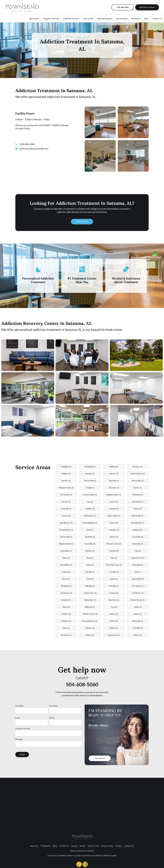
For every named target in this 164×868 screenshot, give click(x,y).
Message (19, 739)
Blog (146, 18)
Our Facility (88, 18)
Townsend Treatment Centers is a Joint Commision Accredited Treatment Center (82, 855)
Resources (136, 18)
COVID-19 (64, 846)
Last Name (53, 706)
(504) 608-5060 (82, 222)
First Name (20, 706)
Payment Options (105, 18)
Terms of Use (93, 846)
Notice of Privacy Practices (82, 851)
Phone (52, 718)
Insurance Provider (23, 728)
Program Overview (51, 18)
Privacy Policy (107, 846)
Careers (74, 846)
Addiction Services (71, 18)
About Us (34, 846)
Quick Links (34, 18)
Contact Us (157, 18)
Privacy (119, 846)
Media (82, 846)
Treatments (46, 846)
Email (17, 718)
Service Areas (122, 18)
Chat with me (100, 758)
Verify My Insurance (147, 7)
